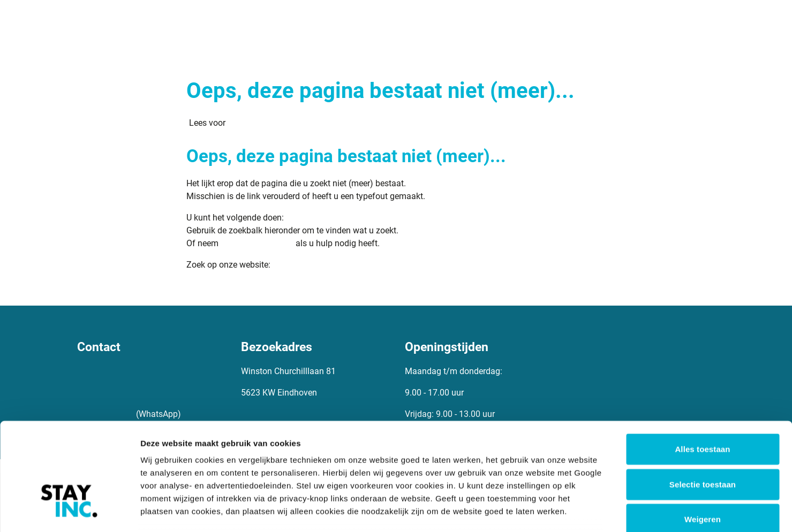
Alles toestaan (702, 368)
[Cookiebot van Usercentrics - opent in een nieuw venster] (69, 511)
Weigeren (703, 439)
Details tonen (579, 511)
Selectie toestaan (703, 403)
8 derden (248, 469)
